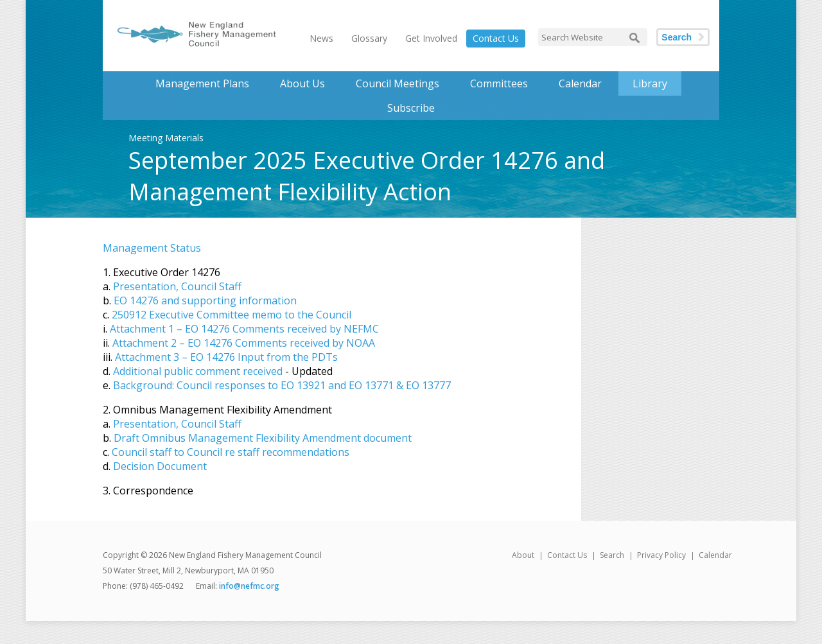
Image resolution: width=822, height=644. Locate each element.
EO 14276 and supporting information (205, 300)
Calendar (580, 83)
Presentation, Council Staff (177, 286)
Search (677, 37)
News (321, 38)
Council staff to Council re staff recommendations (231, 452)
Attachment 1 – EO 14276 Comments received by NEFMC (244, 329)
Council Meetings (398, 83)
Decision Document (160, 466)
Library (650, 83)
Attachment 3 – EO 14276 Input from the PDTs (226, 357)
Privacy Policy (661, 555)
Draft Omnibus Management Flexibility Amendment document (263, 438)
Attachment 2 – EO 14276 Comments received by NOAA (244, 343)
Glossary (369, 38)
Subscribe (411, 108)
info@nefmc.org (249, 586)
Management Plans (202, 83)
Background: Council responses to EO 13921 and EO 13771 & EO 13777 (282, 385)
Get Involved (431, 38)
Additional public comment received (198, 371)
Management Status (152, 248)
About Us (302, 83)
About (523, 555)
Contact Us (496, 38)
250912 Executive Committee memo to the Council (232, 315)
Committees (499, 83)
